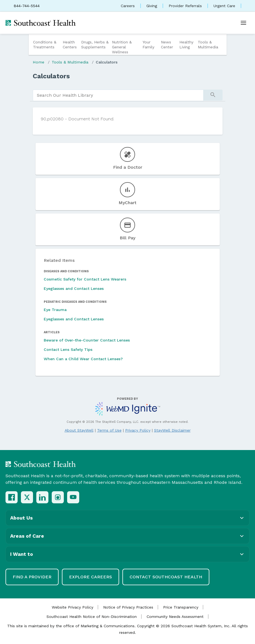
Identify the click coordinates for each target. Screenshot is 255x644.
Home (39, 62)
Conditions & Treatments (45, 45)
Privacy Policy (138, 430)
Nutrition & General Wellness (122, 47)
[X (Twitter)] (27, 497)
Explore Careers (91, 577)
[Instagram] (58, 497)
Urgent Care (224, 6)
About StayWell (79, 430)
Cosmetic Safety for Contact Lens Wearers (85, 279)
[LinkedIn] (42, 497)
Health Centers (70, 45)
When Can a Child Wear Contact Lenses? (83, 359)
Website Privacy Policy (72, 607)
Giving (152, 6)
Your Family (148, 45)
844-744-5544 (27, 6)
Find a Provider (32, 577)
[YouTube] (73, 497)
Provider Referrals (185, 6)
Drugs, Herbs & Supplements (95, 45)
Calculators (107, 62)
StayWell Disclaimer (172, 430)
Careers (128, 6)
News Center (167, 45)
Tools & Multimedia (208, 45)
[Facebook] (12, 497)
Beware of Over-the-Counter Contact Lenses (87, 340)
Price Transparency (181, 607)
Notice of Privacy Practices (128, 607)
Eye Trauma (55, 310)
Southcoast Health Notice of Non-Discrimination (92, 617)
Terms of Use (109, 430)
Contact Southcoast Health (166, 577)
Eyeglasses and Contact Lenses (74, 288)
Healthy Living (186, 45)
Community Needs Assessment (175, 617)
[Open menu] (243, 23)
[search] (118, 95)
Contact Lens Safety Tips (68, 349)
